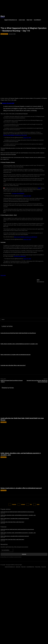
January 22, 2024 (27, 138)
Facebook (14, 504)
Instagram (23, 504)
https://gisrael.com (40, 282)
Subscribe (24, 554)
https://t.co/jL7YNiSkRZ (19, 237)
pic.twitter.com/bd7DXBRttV (18, 193)
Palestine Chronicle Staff (8, 103)
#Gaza (39, 188)
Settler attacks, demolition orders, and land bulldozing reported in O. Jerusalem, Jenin (19, 344)
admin (38, 280)
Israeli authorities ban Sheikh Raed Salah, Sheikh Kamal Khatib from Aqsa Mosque (18, 333)
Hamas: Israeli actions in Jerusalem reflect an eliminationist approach (16, 355)
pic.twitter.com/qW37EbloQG (31, 237)
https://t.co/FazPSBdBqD (9, 135)
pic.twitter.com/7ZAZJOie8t (21, 135)
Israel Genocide (4, 34)
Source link (3, 275)
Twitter (38, 504)
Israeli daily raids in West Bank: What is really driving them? (13, 365)
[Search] (46, 320)
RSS (31, 504)
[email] (7, 550)
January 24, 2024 (27, 239)
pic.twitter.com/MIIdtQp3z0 (20, 256)
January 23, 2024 (27, 196)
